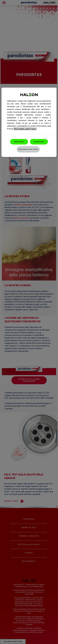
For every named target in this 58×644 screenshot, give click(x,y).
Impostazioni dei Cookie (28, 149)
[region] (29, 122)
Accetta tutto (39, 142)
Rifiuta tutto (19, 142)
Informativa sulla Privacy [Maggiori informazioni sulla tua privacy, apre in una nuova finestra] (25, 129)
